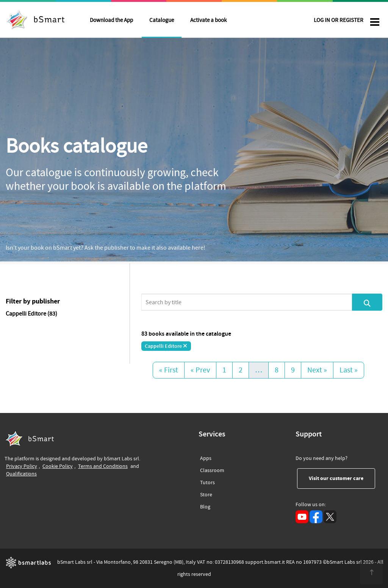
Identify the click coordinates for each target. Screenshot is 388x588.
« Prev (200, 370)
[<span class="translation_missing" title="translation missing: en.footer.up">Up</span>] (371, 573)
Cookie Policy (58, 466)
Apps (206, 458)
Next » (317, 370)
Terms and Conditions (103, 466)
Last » (349, 370)
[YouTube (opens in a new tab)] (302, 517)
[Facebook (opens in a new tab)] (316, 517)
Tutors (207, 481)
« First (169, 370)
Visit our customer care (342, 478)
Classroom (212, 469)
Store (206, 493)
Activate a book (208, 20)
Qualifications (21, 474)
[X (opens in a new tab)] (330, 517)
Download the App (111, 20)
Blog (205, 506)
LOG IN (339, 20)
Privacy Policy (22, 466)
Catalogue (162, 20)
